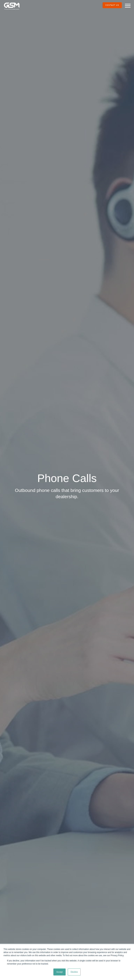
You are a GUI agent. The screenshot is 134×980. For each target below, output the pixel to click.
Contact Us (112, 5)
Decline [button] (74, 972)
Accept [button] (60, 972)
